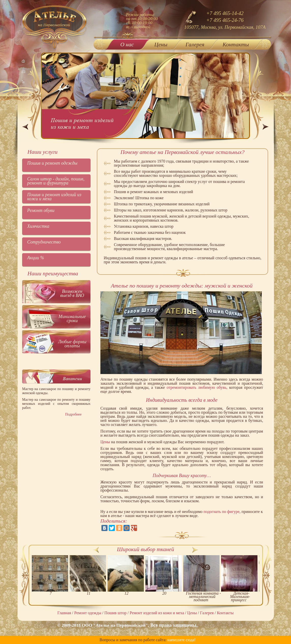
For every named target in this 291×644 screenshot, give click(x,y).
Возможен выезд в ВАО (72, 293)
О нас (127, 44)
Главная (64, 613)
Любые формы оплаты (72, 344)
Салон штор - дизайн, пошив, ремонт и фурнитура (56, 181)
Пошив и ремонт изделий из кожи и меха (54, 197)
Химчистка (38, 226)
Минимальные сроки (72, 319)
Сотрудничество (44, 242)
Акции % (36, 258)
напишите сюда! (181, 640)
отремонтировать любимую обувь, (197, 387)
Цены (161, 44)
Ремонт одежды (88, 613)
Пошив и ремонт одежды (52, 163)
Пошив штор (116, 613)
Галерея (195, 44)
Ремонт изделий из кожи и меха (157, 613)
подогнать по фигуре (222, 512)
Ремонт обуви (41, 210)
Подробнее (73, 414)
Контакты (236, 44)
